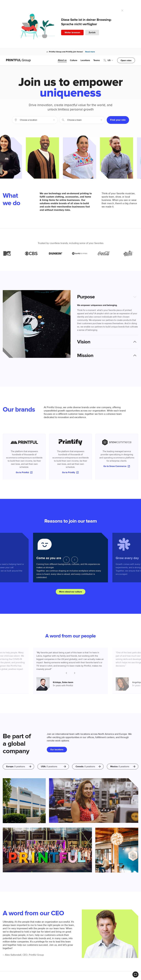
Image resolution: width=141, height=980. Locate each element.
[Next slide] (75, 560)
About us (62, 60)
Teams (97, 60)
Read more (90, 52)
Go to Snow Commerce (117, 466)
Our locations (57, 750)
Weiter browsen (72, 33)
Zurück (92, 33)
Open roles (126, 60)
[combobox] (35, 120)
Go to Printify (70, 472)
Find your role (118, 120)
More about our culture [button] (71, 592)
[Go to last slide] (66, 560)
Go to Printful (24, 472)
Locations (85, 60)
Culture (74, 60)
